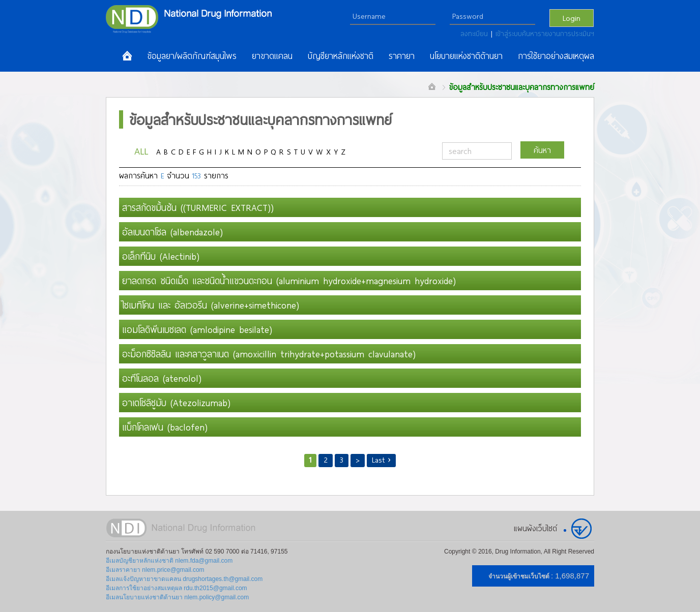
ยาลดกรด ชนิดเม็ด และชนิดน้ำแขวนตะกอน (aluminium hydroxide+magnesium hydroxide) (289, 281)
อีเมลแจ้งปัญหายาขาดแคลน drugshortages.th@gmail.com (184, 579)
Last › (382, 460)
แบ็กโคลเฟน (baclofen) (165, 427)
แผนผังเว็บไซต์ (535, 528)
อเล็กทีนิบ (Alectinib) (161, 256)
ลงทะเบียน (476, 34)
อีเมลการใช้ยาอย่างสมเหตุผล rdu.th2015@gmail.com (177, 588)
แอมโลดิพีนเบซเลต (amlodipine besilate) (197, 329)
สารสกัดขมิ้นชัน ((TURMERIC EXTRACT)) (198, 207)
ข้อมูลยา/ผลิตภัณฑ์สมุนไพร (192, 56)
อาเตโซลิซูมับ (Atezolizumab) (176, 403)
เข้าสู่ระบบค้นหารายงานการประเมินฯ (545, 34)
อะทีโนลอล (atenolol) (162, 378)
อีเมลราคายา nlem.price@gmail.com (155, 570)
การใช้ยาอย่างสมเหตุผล (556, 56)
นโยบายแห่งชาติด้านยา (466, 56)
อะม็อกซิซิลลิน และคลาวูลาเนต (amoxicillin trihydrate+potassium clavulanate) (269, 354)
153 (197, 175)
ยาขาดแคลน (272, 56)
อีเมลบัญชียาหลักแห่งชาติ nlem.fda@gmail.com (169, 561)
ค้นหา (542, 150)
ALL (141, 151)
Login (572, 18)
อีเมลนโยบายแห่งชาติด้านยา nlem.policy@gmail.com (177, 597)
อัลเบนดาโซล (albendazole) (172, 232)
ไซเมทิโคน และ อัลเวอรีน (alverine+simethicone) (211, 305)
